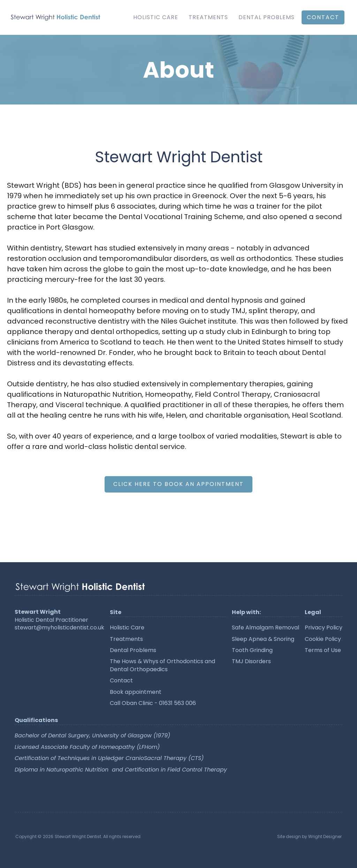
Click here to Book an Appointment (178, 484)
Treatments (208, 17)
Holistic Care (156, 17)
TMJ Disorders (251, 661)
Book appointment (136, 692)
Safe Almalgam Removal (265, 628)
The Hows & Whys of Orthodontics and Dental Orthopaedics (162, 665)
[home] (55, 18)
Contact (121, 681)
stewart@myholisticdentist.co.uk (59, 628)
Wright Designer (325, 836)
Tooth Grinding (252, 650)
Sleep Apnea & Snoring (263, 639)
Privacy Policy (324, 628)
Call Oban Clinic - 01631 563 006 (153, 703)
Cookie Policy (323, 639)
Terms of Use (323, 650)
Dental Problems (267, 17)
